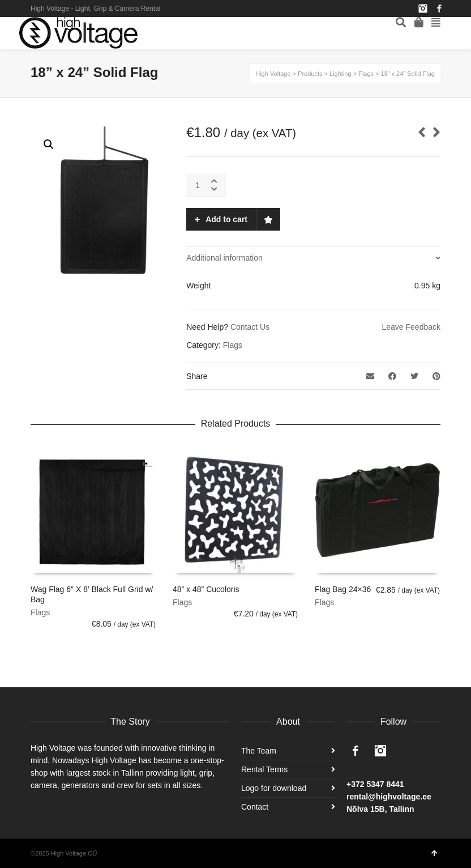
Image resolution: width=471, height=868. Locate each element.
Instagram (423, 8)
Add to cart (226, 219)
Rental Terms (264, 769)
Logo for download (274, 788)
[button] (49, 144)
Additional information (224, 258)
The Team (259, 751)
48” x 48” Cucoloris (206, 589)
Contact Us (250, 327)
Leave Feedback (411, 327)
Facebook (439, 8)
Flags (233, 345)
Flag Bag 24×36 (343, 589)
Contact (255, 807)
